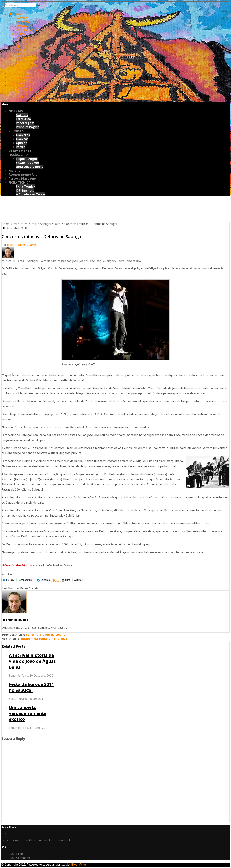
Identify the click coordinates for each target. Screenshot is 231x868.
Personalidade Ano (21, 82)
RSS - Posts (16, 854)
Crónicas (22, 42)
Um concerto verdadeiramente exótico (28, 713)
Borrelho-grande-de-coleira (46, 635)
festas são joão (68, 261)
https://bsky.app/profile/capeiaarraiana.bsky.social (36, 840)
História (14, 74)
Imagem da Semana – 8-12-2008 (44, 639)
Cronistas (22, 38)
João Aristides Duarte (21, 245)
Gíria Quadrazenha (29, 70)
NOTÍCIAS (16, 14)
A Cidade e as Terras (30, 97)
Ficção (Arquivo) (26, 66)
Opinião (21, 46)
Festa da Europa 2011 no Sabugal (31, 687)
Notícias (21, 18)
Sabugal (46, 224)
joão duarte (87, 261)
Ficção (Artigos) (26, 62)
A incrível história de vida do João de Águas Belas (32, 661)
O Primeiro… (24, 93)
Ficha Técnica (25, 89)
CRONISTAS (17, 34)
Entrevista (23, 22)
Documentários (19, 54)
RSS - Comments (20, 858)
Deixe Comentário (129, 261)
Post (56, 580)
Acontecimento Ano (22, 78)
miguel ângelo (106, 261)
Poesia (20, 50)
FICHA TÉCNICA (19, 85)
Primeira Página (27, 30)
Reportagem (24, 26)
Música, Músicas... (26, 224)
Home (6, 224)
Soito (57, 224)
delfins (52, 261)
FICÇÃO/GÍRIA (18, 58)
